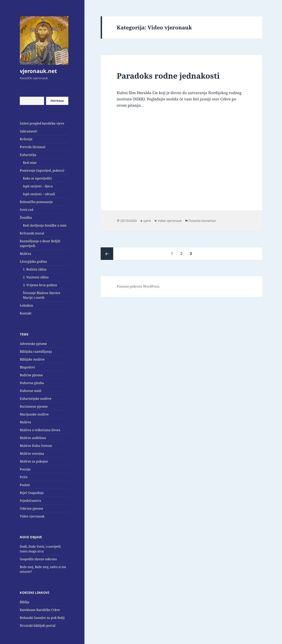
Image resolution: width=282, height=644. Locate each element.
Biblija (25, 602)
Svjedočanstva (30, 501)
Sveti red (27, 210)
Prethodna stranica (107, 254)
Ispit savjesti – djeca (38, 186)
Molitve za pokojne (34, 461)
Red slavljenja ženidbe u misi (45, 225)
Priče (24, 477)
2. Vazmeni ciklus (36, 277)
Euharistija (28, 155)
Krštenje (26, 139)
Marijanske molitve (34, 414)
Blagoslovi (27, 367)
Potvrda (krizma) (33, 147)
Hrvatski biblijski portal (38, 626)
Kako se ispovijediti (37, 178)
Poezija (25, 469)
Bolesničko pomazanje (36, 202)
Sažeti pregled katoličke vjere (42, 123)
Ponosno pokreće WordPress (138, 286)
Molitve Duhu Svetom (36, 446)
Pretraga (57, 101)
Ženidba (26, 218)
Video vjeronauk (32, 516)
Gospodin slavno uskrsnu (38, 559)
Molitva (25, 254)
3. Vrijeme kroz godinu (40, 285)
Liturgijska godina (33, 261)
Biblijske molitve (32, 359)
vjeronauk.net (38, 71)
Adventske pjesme (33, 344)
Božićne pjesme (31, 375)
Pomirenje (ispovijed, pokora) (42, 170)
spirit (147, 221)
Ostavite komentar (202, 221)
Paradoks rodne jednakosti (168, 76)
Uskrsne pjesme (32, 508)
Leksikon (26, 305)
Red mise (30, 163)
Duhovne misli (31, 391)
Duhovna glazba (32, 383)
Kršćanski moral (32, 233)
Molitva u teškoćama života (40, 430)
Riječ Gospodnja (32, 493)
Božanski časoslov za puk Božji (42, 618)
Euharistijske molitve (36, 399)
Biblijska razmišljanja (36, 352)
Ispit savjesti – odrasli (39, 194)
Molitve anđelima (33, 438)
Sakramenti (28, 131)
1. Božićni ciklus (35, 269)
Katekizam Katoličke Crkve (40, 610)
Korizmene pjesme (34, 406)
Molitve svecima (32, 454)
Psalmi (25, 485)
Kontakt (26, 313)
